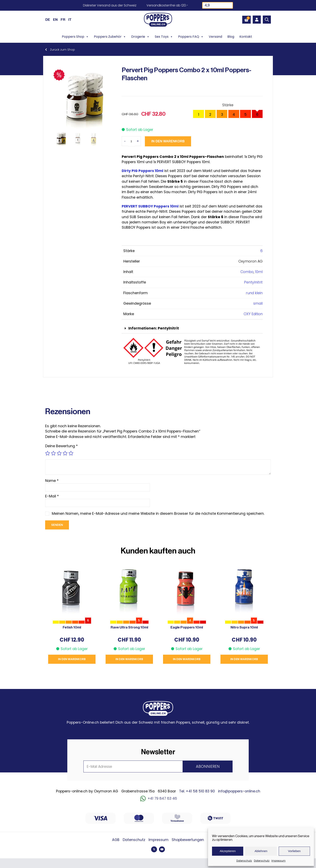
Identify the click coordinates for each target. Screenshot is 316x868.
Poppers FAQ (191, 37)
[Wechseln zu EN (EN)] (55, 20)
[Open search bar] (267, 20)
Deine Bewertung (61, 446)
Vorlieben (294, 851)
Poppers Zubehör (110, 37)
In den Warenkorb (168, 141)
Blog (231, 37)
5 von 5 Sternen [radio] (71, 453)
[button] (192, 329)
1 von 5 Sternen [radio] (48, 453)
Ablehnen (261, 851)
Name (52, 481)
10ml (259, 272)
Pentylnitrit (253, 282)
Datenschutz (244, 861)
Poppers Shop (75, 37)
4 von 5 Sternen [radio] (65, 453)
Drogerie (140, 37)
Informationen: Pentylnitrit (154, 328)
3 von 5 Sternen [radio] (59, 453)
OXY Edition (253, 314)
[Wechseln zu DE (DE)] (48, 20)
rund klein (254, 293)
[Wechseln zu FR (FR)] (63, 20)
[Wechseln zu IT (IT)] (70, 20)
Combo (247, 272)
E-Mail (52, 496)
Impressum (279, 861)
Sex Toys (164, 37)
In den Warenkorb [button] (72, 659)
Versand (215, 37)
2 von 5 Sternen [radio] (53, 453)
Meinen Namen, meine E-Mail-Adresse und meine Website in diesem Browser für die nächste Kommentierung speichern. (158, 514)
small (258, 303)
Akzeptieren (228, 851)
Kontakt (246, 37)
